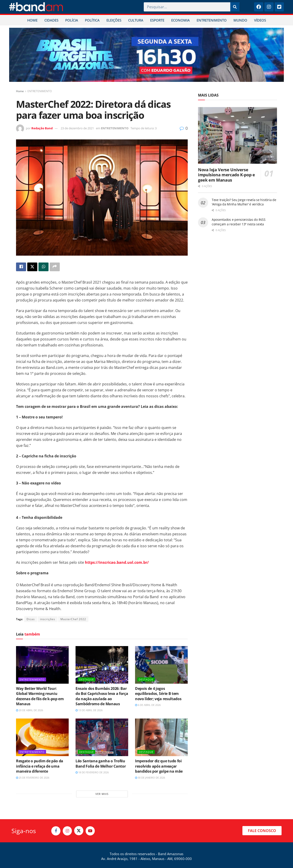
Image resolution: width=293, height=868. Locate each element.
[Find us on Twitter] (79, 831)
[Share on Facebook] (21, 267)
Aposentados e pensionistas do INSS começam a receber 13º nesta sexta (239, 222)
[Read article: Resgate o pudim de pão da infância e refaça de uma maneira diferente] (42, 737)
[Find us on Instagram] (67, 831)
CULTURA (136, 20)
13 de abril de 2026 (89, 710)
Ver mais (102, 794)
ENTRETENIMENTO (212, 20)
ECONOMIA (180, 20)
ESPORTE (157, 20)
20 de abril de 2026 (30, 710)
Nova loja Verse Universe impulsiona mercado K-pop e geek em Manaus (227, 175)
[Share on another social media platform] (55, 267)
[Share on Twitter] (32, 267)
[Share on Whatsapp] (43, 267)
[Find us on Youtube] (90, 831)
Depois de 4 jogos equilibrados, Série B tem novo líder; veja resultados (158, 694)
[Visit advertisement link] (146, 55)
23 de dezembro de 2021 (77, 128)
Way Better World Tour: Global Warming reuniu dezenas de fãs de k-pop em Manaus (40, 696)
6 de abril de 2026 (148, 705)
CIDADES (51, 20)
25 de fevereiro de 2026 (33, 778)
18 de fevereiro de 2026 (92, 772)
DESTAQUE (87, 679)
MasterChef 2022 (73, 619)
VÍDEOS (260, 20)
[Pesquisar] (235, 7)
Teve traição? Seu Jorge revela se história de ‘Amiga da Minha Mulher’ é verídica (244, 202)
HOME (32, 20)
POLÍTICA (92, 20)
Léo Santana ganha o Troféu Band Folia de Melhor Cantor (101, 764)
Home (20, 91)
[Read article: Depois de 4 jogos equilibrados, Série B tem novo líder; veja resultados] (161, 665)
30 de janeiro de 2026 (150, 778)
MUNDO (240, 20)
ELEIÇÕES (114, 20)
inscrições (48, 619)
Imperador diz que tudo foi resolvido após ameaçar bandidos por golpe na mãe (159, 766)
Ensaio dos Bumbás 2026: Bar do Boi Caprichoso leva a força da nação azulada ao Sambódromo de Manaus (102, 696)
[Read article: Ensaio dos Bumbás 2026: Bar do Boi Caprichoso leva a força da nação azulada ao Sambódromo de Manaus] (102, 665)
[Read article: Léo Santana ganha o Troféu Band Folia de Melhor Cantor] (102, 737)
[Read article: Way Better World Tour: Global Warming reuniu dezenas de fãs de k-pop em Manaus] (42, 665)
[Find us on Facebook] (56, 831)
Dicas (31, 619)
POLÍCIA (72, 20)
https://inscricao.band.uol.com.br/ (117, 562)
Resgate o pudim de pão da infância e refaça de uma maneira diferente (40, 766)
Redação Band (42, 128)
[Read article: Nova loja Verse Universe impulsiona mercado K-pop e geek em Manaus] (237, 135)
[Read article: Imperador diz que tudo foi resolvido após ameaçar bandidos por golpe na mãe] (161, 737)
